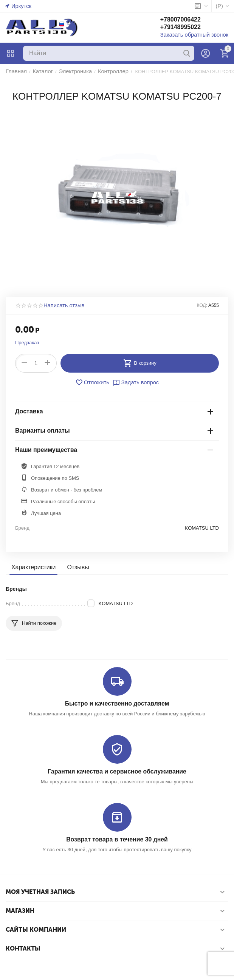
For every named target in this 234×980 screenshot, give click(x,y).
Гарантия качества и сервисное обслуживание (117, 771)
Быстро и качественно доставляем (117, 703)
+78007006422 (188, 20)
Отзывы (75, 567)
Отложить (94, 382)
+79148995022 (188, 28)
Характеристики (32, 567)
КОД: (202, 305)
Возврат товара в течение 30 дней (117, 838)
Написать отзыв (62, 305)
